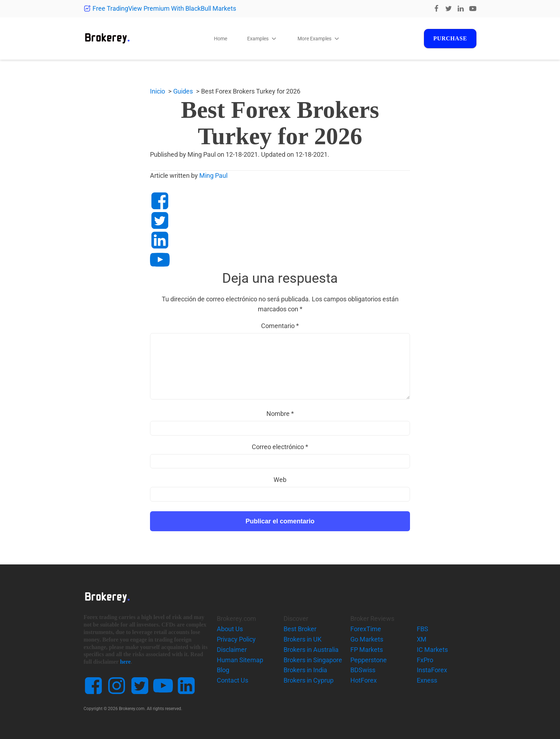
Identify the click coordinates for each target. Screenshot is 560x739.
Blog (223, 670)
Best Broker (300, 629)
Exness (427, 680)
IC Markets (432, 650)
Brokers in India (305, 670)
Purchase (449, 38)
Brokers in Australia (311, 650)
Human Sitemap (240, 660)
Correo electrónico (280, 447)
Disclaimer (232, 650)
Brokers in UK (302, 639)
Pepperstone (369, 660)
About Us (230, 629)
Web (280, 480)
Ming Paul (213, 175)
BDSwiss (363, 670)
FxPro (425, 660)
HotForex (364, 680)
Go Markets (367, 639)
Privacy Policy (236, 639)
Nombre (280, 414)
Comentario (280, 326)
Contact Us (232, 680)
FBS (422, 629)
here (125, 662)
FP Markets (367, 650)
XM (422, 639)
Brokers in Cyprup (309, 680)
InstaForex (432, 670)
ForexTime (366, 629)
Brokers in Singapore (313, 660)
